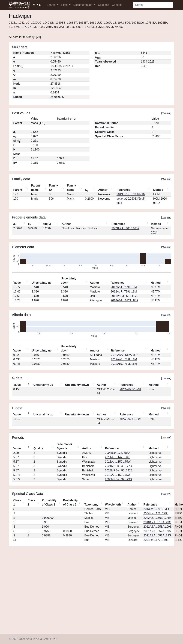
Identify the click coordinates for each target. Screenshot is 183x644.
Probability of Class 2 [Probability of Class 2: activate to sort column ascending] (70, 502)
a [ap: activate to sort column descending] (15, 224)
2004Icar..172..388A (118, 453)
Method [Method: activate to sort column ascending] (158, 190)
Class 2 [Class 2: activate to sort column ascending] (31, 502)
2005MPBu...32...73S (118, 479)
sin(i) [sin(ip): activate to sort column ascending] (47, 224)
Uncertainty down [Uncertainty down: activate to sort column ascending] (68, 281)
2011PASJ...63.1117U (125, 296)
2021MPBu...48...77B (118, 466)
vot (38, 37)
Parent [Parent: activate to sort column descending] (18, 190)
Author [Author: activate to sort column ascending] (103, 190)
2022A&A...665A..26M (157, 518)
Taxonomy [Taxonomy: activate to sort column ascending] (91, 505)
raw (164, 113)
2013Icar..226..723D (156, 509)
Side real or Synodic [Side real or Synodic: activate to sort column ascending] (64, 446)
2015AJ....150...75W (118, 462)
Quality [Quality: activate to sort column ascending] (38, 448)
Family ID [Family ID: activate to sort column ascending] (54, 188)
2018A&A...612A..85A (124, 300)
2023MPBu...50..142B (119, 470)
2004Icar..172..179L (156, 513)
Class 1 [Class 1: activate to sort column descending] (17, 502)
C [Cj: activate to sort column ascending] (86, 190)
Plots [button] (65, 5)
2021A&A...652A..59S (157, 531)
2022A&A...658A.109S (158, 527)
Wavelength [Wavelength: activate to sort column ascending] (113, 505)
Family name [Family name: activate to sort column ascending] (72, 188)
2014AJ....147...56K (117, 457)
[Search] (153, 5)
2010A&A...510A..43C (157, 522)
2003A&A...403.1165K (125, 228)
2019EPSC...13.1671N (131, 194)
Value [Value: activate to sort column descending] (17, 283)
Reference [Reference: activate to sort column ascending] (123, 190)
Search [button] (51, 5)
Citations (104, 5)
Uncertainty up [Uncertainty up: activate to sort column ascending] (42, 283)
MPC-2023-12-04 (130, 419)
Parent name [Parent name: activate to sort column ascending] (36, 188)
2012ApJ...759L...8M (124, 287)
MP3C (38, 5)
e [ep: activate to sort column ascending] (29, 224)
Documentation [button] (83, 5)
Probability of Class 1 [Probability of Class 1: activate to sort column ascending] (49, 502)
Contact (117, 5)
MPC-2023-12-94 (130, 389)
